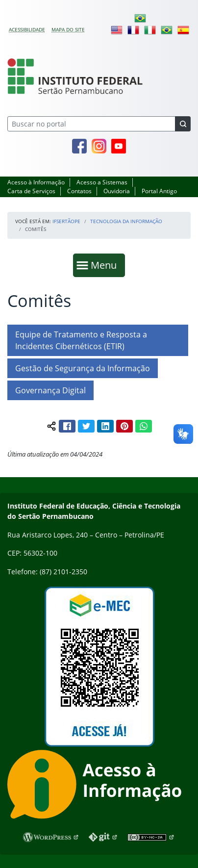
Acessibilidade (27, 29)
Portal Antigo (159, 191)
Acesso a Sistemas (102, 182)
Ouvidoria (117, 191)
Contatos (79, 191)
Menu (106, 265)
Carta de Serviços (31, 191)
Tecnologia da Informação (126, 221)
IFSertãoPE (66, 221)
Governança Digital (50, 390)
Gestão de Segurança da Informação (83, 368)
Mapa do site (68, 29)
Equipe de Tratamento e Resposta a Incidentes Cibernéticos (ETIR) (81, 340)
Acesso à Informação (36, 182)
